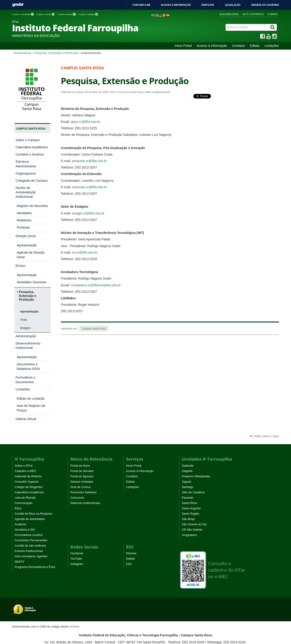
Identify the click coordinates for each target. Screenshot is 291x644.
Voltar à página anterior (158, 92)
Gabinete (188, 370)
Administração (26, 264)
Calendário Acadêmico (32, 147)
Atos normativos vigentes (31, 460)
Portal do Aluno (80, 370)
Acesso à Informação (212, 46)
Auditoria (20, 428)
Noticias (131, 457)
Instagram (77, 468)
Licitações (272, 46)
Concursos (77, 402)
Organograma (26, 173)
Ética (18, 412)
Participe (208, 5)
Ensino (21, 211)
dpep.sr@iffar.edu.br (86, 122)
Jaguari (186, 386)
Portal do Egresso (82, 380)
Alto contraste (253, 14)
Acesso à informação (176, 5)
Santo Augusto (191, 412)
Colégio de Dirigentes (29, 391)
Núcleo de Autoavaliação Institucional (26, 192)
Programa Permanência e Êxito (35, 471)
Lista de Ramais (25, 402)
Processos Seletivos (83, 396)
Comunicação (24, 407)
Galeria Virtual (26, 301)
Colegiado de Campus (32, 181)
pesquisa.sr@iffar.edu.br (89, 161)
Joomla (74, 531)
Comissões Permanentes (31, 444)
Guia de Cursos (81, 391)
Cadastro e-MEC (26, 375)
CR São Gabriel (192, 434)
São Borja (188, 423)
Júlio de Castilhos (193, 396)
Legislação (233, 5)
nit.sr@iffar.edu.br (84, 252)
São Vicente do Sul (194, 428)
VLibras (273, 14)
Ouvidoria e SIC (25, 434)
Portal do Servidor (82, 375)
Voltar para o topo (264, 340)
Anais (24, 247)
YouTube (76, 463)
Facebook (77, 457)
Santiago (188, 391)
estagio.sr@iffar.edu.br (88, 213)
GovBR (18, 5)
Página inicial (23, 53)
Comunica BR (141, 5)
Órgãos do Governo (265, 5)
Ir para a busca (67, 14)
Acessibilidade (229, 14)
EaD (129, 468)
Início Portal (183, 46)
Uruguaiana (189, 439)
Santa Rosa (189, 407)
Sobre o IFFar (24, 370)
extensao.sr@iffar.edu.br (89, 187)
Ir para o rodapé (88, 14)
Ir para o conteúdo (23, 14)
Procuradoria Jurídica (29, 439)
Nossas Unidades (82, 386)
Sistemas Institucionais (85, 407)
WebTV (19, 466)
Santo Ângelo (191, 418)
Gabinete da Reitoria (28, 380)
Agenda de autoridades (30, 423)
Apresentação (29, 239)
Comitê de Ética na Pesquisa (33, 418)
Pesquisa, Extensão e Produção (56, 53)
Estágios (26, 255)
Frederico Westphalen (196, 380)
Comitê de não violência (30, 450)
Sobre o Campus (28, 140)
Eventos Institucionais (29, 455)
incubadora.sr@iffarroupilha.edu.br (96, 285)
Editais (255, 46)
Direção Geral (26, 204)
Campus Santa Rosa (94, 328)
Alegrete (187, 375)
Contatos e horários (30, 154)
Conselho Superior (27, 386)
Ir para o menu (46, 14)
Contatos (239, 46)
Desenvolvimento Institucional (28, 273)
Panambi (188, 402)
